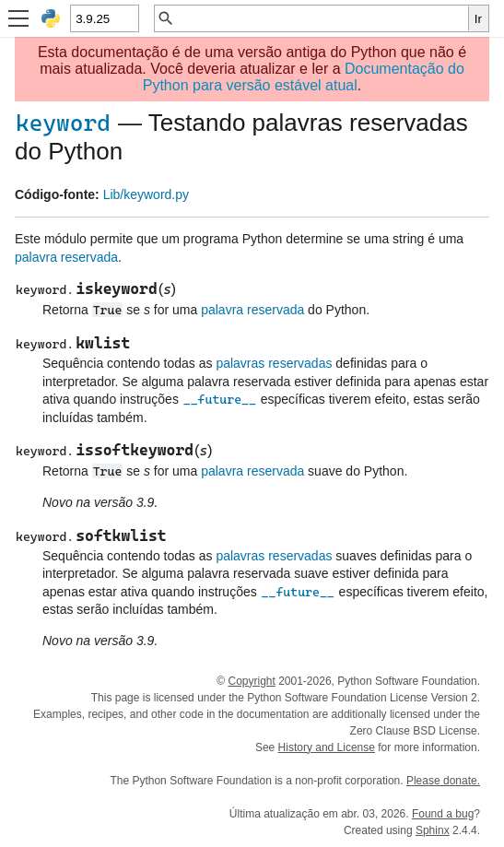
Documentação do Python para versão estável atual (304, 77)
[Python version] (104, 18)
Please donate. (443, 781)
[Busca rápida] (322, 18)
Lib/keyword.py (146, 194)
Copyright (251, 681)
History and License (327, 747)
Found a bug (443, 814)
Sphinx (433, 830)
